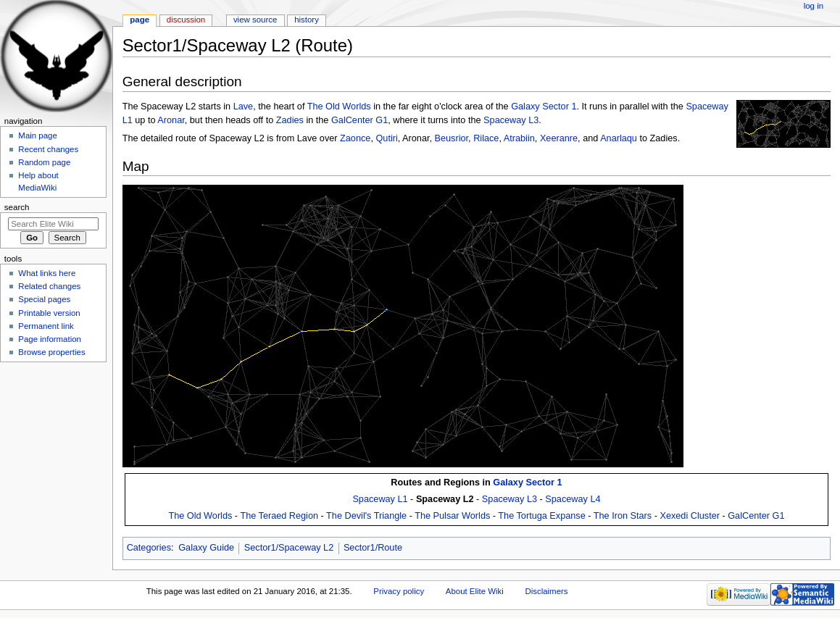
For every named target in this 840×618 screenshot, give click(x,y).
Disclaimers (546, 591)
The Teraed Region (279, 516)
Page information (50, 339)
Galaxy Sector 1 (544, 107)
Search (17, 207)
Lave (244, 107)
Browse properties (51, 352)
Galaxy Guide (206, 548)
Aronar (171, 120)
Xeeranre (559, 138)
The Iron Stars (623, 516)
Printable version (49, 313)
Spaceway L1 (380, 499)
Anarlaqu (619, 138)
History (307, 20)
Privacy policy (399, 591)
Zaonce (355, 138)
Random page (44, 162)
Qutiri (386, 138)
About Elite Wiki (475, 591)
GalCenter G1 (359, 120)
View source (255, 20)
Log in (814, 6)
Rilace (486, 138)
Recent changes (48, 149)
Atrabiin (519, 138)
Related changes (49, 286)
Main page (38, 135)
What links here (47, 273)
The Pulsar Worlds (452, 516)
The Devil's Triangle (366, 516)
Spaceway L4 (573, 499)
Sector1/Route (373, 548)
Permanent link (46, 326)
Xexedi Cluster (690, 516)
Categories (149, 548)
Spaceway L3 (511, 120)
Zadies (290, 120)
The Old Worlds (339, 107)
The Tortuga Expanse (541, 516)
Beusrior (452, 138)
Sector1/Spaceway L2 (289, 548)
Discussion (186, 20)
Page (140, 20)
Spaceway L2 (445, 499)
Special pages (44, 299)
